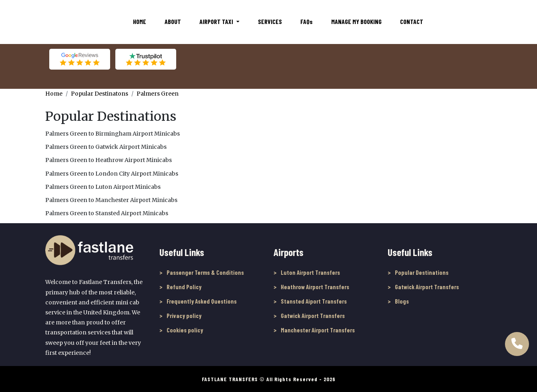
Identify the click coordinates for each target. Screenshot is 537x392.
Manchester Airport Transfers (318, 330)
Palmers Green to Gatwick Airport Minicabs (106, 147)
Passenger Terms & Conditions (205, 272)
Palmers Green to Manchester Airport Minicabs (111, 200)
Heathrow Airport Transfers (315, 287)
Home (140, 21)
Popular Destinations (422, 272)
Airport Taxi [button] (217, 21)
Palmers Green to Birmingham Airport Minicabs (113, 134)
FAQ (307, 21)
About (173, 21)
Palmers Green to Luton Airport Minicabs (103, 187)
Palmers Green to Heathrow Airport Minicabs (109, 160)
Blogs (402, 301)
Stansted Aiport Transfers (314, 301)
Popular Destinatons (100, 94)
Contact (412, 21)
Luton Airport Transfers (310, 272)
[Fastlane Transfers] (79, 21)
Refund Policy (184, 287)
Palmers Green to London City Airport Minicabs (112, 174)
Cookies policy (185, 330)
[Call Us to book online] (517, 341)
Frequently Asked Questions (202, 301)
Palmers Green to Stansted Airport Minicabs (107, 213)
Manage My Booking (356, 21)
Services (270, 21)
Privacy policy (184, 316)
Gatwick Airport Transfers (313, 316)
